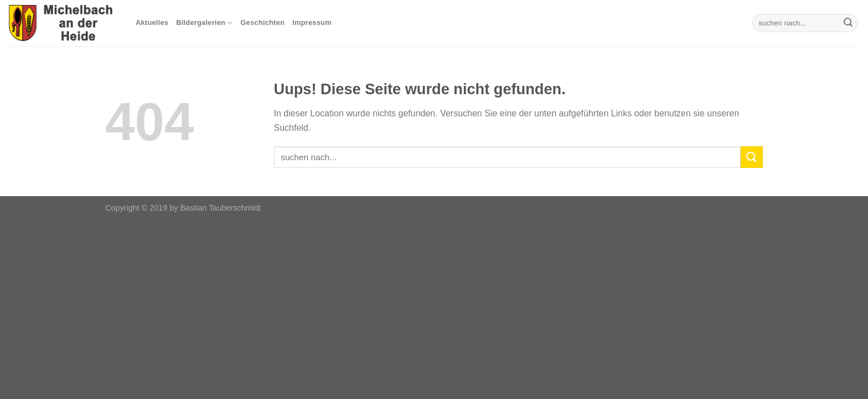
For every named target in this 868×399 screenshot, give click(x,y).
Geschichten (263, 22)
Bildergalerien (204, 23)
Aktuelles (152, 22)
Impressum (312, 22)
